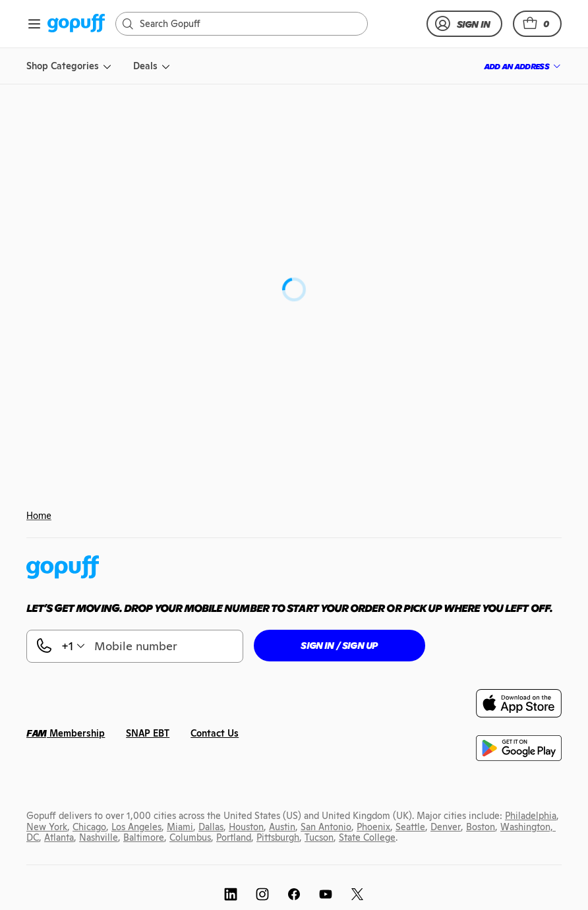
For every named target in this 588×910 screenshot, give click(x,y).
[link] (76, 24)
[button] (537, 24)
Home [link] (39, 516)
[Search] (248, 24)
